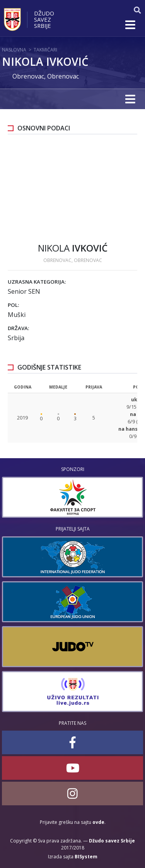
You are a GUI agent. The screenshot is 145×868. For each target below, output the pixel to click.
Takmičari (45, 50)
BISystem (86, 857)
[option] (72, 497)
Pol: (13, 305)
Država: (18, 328)
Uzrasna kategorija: (37, 282)
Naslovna (14, 50)
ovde (98, 822)
